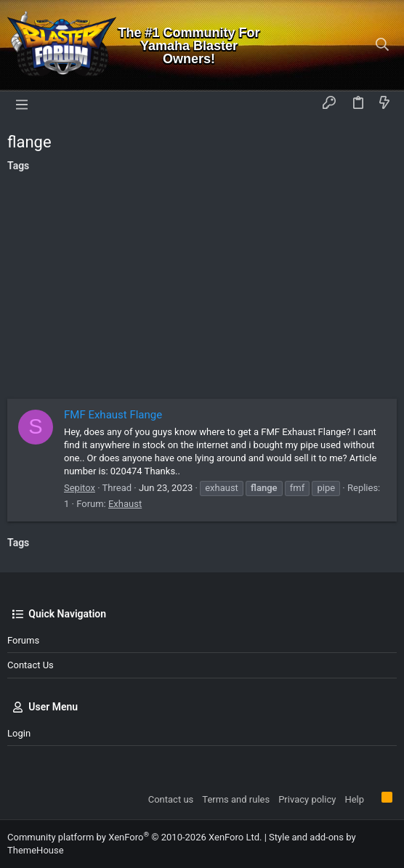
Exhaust (125, 504)
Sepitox (80, 488)
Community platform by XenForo (134, 837)
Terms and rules (236, 799)
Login (19, 733)
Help (354, 799)
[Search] (383, 45)
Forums (23, 640)
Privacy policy (307, 799)
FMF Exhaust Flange (113, 415)
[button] (22, 104)
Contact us (31, 665)
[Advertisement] (202, 290)
